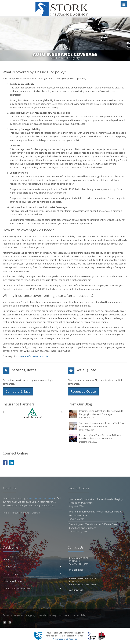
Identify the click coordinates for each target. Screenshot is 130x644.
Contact (25, 513)
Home (6, 513)
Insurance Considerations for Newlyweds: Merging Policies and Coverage (98, 414)
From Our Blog (80, 404)
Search (42, 615)
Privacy (53, 615)
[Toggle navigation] (124, 4)
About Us (32, 559)
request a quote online (41, 498)
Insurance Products (32, 581)
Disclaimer (65, 615)
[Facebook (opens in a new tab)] (5, 462)
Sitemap (36, 513)
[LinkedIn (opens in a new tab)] (11, 462)
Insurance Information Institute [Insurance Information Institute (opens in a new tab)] (32, 356)
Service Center (32, 574)
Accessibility (80, 615)
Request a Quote (83, 391)
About (15, 513)
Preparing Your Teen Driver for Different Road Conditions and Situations (98, 438)
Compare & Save (18, 391)
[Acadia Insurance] (33, 413)
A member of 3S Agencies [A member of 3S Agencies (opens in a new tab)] (65, 639)
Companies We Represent (32, 588)
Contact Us (32, 567)
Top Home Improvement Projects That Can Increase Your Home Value (98, 426)
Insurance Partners (19, 404)
